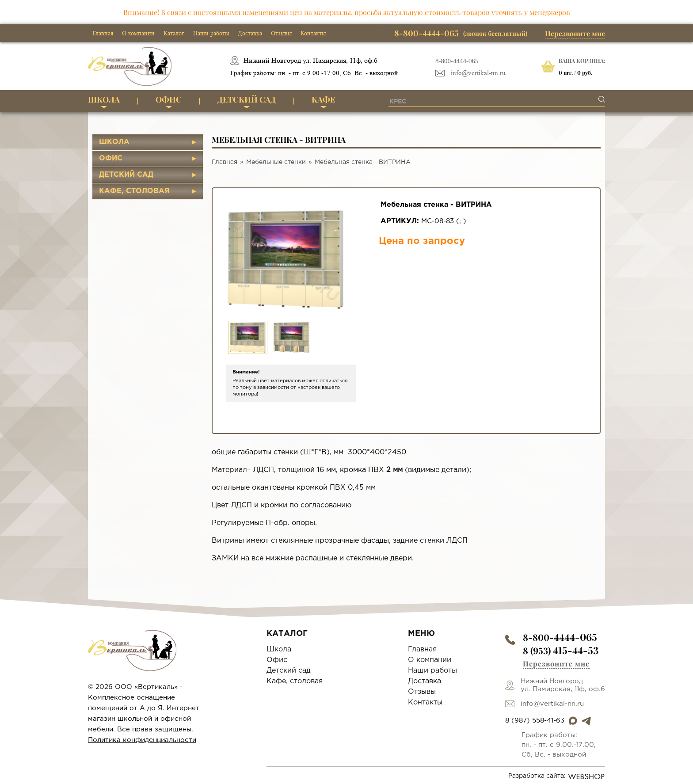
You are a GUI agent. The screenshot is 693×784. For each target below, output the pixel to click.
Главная (103, 33)
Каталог (174, 33)
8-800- (560, 637)
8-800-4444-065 (457, 61)
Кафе (323, 99)
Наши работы (211, 33)
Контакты (313, 33)
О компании (138, 33)
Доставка (250, 33)
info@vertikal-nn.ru (478, 73)
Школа (104, 99)
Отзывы (281, 33)
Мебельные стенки (276, 162)
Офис (169, 99)
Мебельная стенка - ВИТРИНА (363, 162)
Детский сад (247, 99)
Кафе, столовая (134, 191)
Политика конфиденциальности (142, 740)
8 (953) (561, 650)
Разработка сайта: (557, 776)
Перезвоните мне (575, 33)
